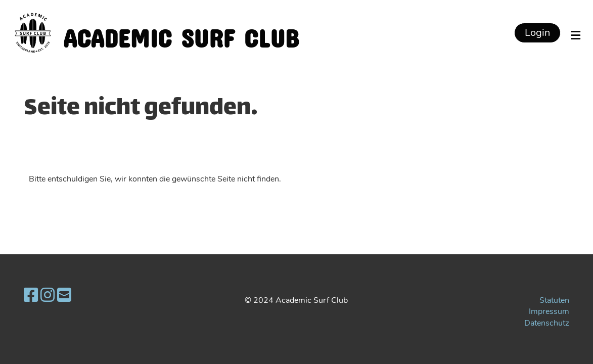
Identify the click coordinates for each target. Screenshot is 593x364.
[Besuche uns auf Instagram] (48, 295)
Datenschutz (547, 323)
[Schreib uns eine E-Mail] (64, 295)
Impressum (549, 311)
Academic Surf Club (181, 33)
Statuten (554, 300)
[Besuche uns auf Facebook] (31, 295)
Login (537, 33)
